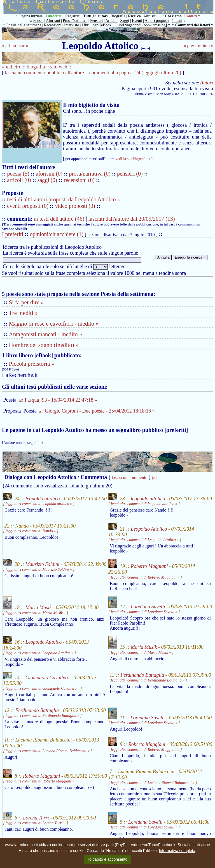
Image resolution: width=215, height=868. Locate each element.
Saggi (125, 21)
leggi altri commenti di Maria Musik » (36, 613)
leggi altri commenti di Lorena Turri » (36, 823)
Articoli (111, 21)
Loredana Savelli (148, 607)
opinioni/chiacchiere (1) (57, 234)
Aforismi (53, 21)
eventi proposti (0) (28, 206)
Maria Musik (39, 608)
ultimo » (205, 46)
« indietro (12, 67)
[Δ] (20, 400)
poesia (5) (19, 174)
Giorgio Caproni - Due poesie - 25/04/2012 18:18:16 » (100, 411)
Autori (207, 83)
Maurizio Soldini (43, 564)
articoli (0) (20, 180)
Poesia (38, 21)
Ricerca (134, 16)
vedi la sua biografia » (133, 159)
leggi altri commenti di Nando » (31, 531)
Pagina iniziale (31, 16)
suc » (23, 46)
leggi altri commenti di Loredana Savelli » (144, 612)
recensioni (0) (79, 180)
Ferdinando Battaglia (142, 675)
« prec (189, 46)
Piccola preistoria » (32, 364)
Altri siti (150, 16)
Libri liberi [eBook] (97, 25)
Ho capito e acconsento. (107, 859)
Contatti (191, 16)
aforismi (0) (50, 174)
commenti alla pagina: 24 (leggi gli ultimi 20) (135, 73)
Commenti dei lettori (193, 25)
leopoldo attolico (43, 499)
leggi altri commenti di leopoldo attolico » (39, 504)
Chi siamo (173, 16)
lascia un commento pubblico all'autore (45, 73)
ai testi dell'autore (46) (59, 219)
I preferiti (13, 234)
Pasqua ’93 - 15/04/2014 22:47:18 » (61, 400)
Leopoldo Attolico (149, 529)
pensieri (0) (131, 174)
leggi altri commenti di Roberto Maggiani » (145, 577)
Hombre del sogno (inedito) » (44, 345)
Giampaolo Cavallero (47, 677)
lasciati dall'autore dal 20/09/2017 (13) (131, 219)
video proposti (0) (75, 206)
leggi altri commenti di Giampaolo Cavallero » (43, 688)
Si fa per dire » (26, 302)
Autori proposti (157, 21)
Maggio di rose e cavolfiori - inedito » (54, 324)
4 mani (177, 21)
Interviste (72, 25)
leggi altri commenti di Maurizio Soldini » (39, 569)
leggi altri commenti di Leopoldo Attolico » (145, 540)
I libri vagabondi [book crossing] (141, 25)
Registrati (73, 16)
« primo (9, 46)
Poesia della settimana (24, 25)
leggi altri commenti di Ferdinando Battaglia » (148, 680)
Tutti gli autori (95, 16)
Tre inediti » (23, 313)
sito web (59, 67)
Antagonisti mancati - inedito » (46, 334)
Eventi (137, 21)
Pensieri (96, 21)
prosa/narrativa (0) (90, 174)
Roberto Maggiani (149, 566)
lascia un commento (130, 477)
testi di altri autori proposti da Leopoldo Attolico (61, 199)
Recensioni (53, 25)
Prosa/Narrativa (75, 21)
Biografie (118, 16)
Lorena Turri (36, 818)
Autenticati (54, 16)
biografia (36, 67)
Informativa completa (177, 851)
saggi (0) (48, 180)
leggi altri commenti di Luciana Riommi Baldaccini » (47, 751)
